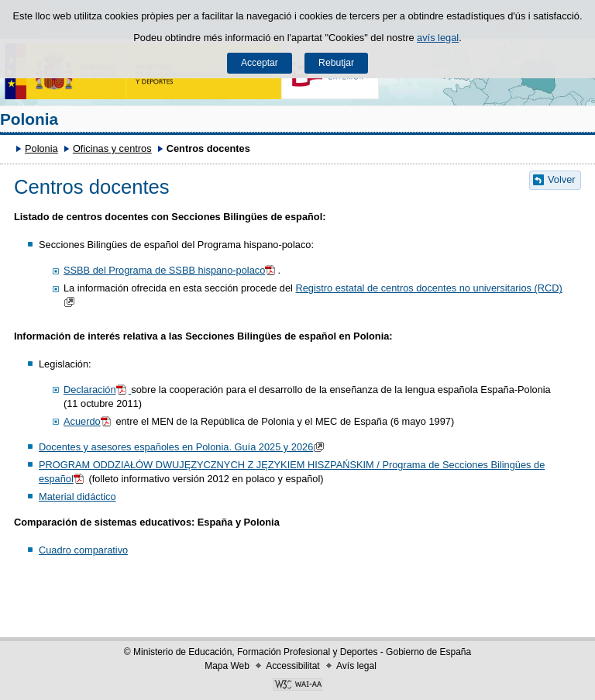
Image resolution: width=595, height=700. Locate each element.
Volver (562, 179)
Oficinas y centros (112, 148)
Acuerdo (88, 421)
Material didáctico (77, 497)
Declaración (97, 390)
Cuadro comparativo (83, 550)
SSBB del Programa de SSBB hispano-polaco (171, 270)
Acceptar (260, 63)
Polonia (29, 119)
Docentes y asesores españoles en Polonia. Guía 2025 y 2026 (183, 447)
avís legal (438, 38)
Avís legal (356, 666)
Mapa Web (227, 666)
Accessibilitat (292, 666)
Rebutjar (336, 63)
